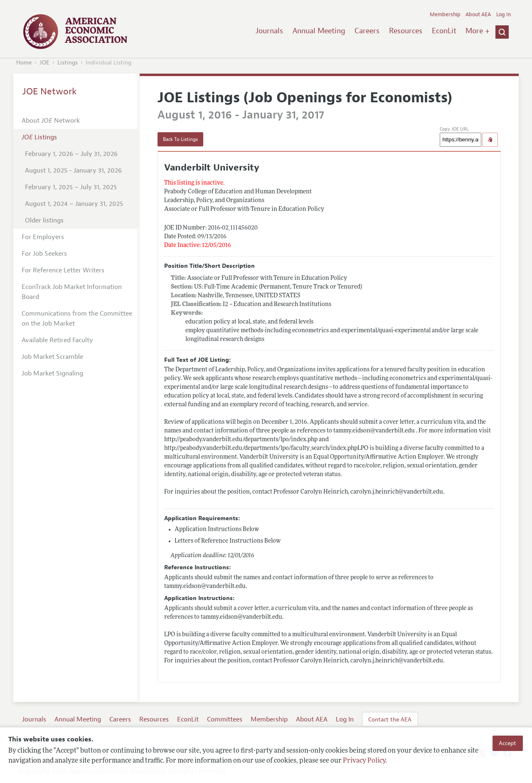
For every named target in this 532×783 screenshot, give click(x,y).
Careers (367, 31)
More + (478, 31)
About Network (51, 121)
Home (24, 63)
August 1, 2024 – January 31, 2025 (74, 204)
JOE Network (50, 91)
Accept (507, 743)
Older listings (44, 220)
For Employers (43, 237)
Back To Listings (180, 139)
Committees (225, 719)
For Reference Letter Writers (63, 270)
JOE (44, 63)
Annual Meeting (319, 31)
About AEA (478, 15)
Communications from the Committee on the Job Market (77, 319)
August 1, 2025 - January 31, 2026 (73, 170)
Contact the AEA (390, 719)
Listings (68, 63)
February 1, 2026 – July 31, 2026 (71, 154)
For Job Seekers (44, 254)
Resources (406, 31)
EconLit (444, 31)
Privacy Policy (364, 761)
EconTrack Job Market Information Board (72, 292)
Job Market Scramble (52, 357)
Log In (504, 15)
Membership (445, 15)
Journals (269, 31)
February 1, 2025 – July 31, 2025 (71, 187)
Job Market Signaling (52, 373)
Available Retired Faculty (57, 340)
